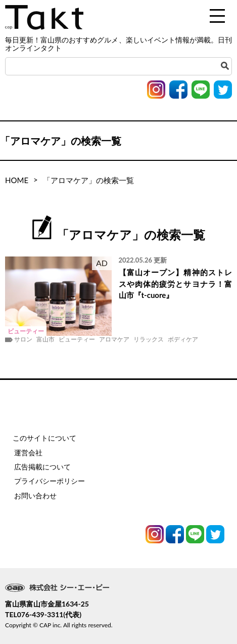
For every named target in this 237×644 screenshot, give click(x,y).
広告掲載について (42, 467)
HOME (17, 180)
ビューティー (77, 339)
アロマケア (114, 339)
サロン (23, 339)
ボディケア (183, 339)
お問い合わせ (35, 496)
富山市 (45, 339)
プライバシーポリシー (50, 481)
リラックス (149, 339)
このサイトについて (44, 438)
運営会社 (28, 453)
